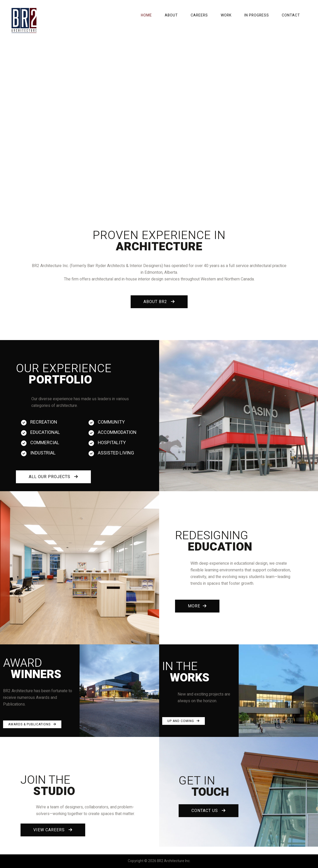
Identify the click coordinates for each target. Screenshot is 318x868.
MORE (197, 606)
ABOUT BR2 (159, 302)
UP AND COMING (184, 721)
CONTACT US (209, 811)
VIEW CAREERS (53, 830)
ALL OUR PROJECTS (53, 477)
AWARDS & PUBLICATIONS (32, 724)
